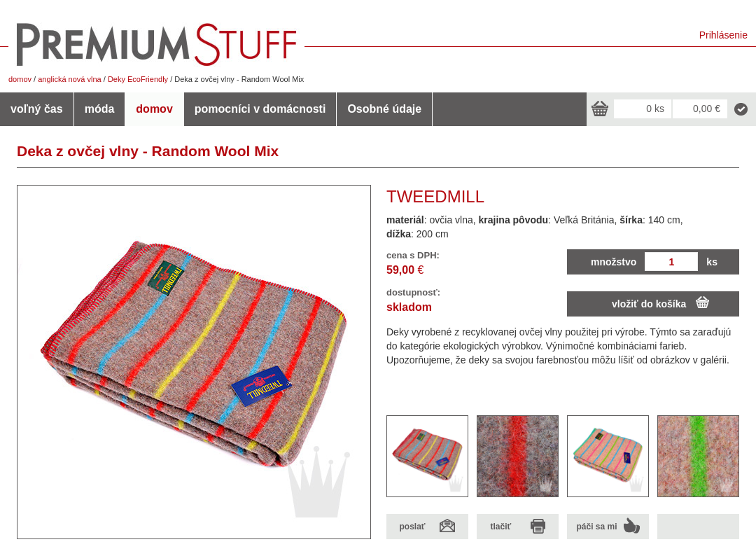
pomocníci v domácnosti (260, 109)
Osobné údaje (384, 109)
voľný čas (37, 109)
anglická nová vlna (70, 79)
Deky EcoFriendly (138, 79)
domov (20, 79)
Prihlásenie (723, 35)
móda (100, 109)
